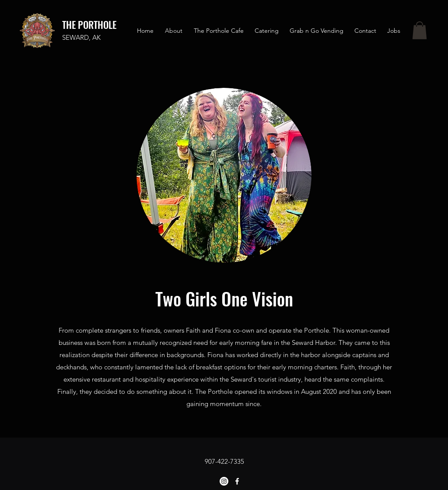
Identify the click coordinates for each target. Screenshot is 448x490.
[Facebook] (237, 481)
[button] (420, 30)
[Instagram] (224, 481)
